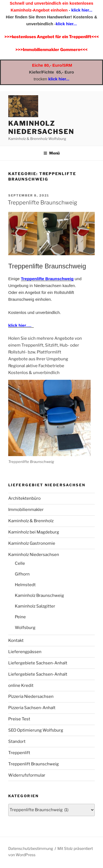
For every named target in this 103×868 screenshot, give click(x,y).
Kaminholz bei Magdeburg (34, 532)
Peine (20, 617)
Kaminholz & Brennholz (31, 521)
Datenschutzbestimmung (31, 848)
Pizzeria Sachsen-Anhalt (32, 708)
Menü (51, 153)
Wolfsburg (25, 628)
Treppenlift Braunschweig (34, 764)
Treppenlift (19, 753)
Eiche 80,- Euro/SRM (52, 65)
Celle (20, 563)
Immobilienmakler (26, 510)
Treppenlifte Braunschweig (42, 203)
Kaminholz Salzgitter (35, 606)
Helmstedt (25, 585)
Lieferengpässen (25, 652)
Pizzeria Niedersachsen (31, 696)
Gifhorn (22, 574)
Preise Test (19, 719)
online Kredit (21, 686)
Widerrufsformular (27, 775)
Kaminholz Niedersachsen (41, 127)
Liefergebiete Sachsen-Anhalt (38, 663)
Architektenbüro (24, 498)
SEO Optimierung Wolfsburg (36, 730)
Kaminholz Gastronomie (32, 543)
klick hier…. (21, 325)
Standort (17, 741)
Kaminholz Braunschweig (39, 595)
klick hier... (81, 10)
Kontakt (16, 641)
